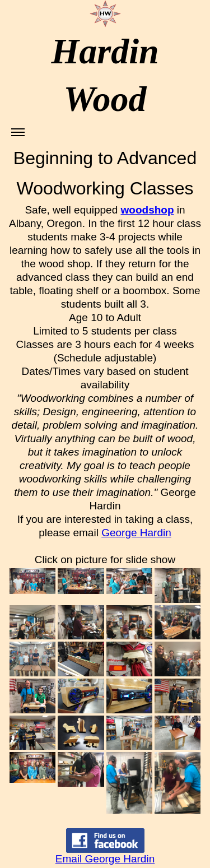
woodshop (148, 210)
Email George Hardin (105, 859)
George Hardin (136, 533)
